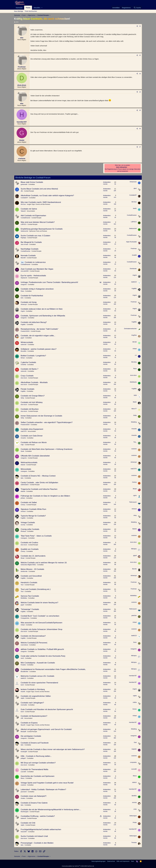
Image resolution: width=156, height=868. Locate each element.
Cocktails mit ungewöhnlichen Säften (36, 696)
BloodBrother (24, 672)
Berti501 (134, 796)
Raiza (22, 291)
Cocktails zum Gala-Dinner (32, 436)
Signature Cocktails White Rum (33, 509)
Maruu (23, 778)
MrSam (23, 358)
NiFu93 (134, 342)
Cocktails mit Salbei (29, 502)
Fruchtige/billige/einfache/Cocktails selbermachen (41, 829)
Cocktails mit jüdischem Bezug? (34, 322)
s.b (136, 355)
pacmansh (24, 792)
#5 (140, 110)
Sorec (135, 642)
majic (22, 445)
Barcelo (134, 569)
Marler (135, 402)
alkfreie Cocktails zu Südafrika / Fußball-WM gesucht (42, 649)
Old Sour (23, 204)
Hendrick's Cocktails (29, 583)
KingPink (134, 335)
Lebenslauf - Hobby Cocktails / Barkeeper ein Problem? (43, 789)
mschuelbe (24, 705)
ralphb (22, 698)
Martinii (134, 529)
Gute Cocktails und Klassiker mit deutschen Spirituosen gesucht (47, 709)
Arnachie (134, 429)
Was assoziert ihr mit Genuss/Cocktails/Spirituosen (41, 623)
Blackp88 (23, 732)
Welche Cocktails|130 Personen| (34, 643)
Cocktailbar (32, 184)
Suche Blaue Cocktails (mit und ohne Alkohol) (39, 189)
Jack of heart (24, 244)
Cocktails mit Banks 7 (30, 369)
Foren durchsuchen (31, 11)
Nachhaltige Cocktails (30, 249)
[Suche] (137, 8)
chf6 (22, 718)
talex (22, 478)
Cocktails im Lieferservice (35, 262)
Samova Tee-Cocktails (30, 596)
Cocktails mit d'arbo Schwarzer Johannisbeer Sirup (41, 629)
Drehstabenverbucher (130, 329)
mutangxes (24, 471)
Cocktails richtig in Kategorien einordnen (37, 289)
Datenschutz (111, 861)
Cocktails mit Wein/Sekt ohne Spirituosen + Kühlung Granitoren (47, 449)
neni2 (22, 658)
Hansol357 (24, 832)
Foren (28, 8)
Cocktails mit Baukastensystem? (34, 716)
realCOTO (24, 431)
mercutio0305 (25, 271)
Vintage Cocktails (28, 523)
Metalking (134, 422)
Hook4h (23, 692)
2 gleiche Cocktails (28, 362)
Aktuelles (37, 8)
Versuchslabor (31, 211)
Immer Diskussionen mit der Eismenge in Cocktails (41, 416)
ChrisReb (23, 365)
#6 (140, 129)
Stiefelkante (133, 382)
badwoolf (23, 818)
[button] (42, 8)
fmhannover (133, 182)
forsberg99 (24, 752)
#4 (140, 92)
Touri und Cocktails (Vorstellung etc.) (36, 589)
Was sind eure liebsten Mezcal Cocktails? (38, 222)
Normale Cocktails (28, 256)
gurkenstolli (24, 184)
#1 (140, 26)
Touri (22, 585)
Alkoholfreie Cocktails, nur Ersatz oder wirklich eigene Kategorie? (47, 196)
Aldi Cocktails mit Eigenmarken (33, 216)
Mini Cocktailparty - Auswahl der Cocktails (38, 663)
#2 (140, 55)
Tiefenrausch (133, 502)
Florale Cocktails (28, 389)
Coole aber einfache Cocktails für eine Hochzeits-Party (43, 656)
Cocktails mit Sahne (29, 209)
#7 (140, 147)
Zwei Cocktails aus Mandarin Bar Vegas (37, 269)
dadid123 (134, 282)
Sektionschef (24, 231)
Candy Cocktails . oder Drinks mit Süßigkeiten (39, 483)
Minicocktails (26, 469)
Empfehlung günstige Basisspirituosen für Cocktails (42, 229)
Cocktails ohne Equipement (32, 429)
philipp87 (23, 758)
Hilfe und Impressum (123, 861)
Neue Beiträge (19, 11)
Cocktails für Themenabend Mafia (34, 769)
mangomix (24, 285)
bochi (22, 685)
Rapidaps (23, 238)
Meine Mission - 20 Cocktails (32, 569)
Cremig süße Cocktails (30, 529)
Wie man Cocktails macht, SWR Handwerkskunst (41, 202)
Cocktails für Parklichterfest (32, 296)
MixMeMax (24, 598)
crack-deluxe (24, 645)
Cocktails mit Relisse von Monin (34, 442)
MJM (135, 395)
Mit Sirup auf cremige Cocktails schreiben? (38, 763)
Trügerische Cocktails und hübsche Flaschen (39, 489)
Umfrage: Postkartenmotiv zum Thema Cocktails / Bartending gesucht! (49, 282)
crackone (134, 449)
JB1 (22, 191)
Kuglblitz (134, 289)
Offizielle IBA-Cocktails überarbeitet (35, 456)
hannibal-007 (133, 676)
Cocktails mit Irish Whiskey (32, 402)
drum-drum (24, 378)
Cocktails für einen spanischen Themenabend (39, 683)
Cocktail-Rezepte (29, 191)
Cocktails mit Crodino (29, 543)
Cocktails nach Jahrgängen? (32, 703)
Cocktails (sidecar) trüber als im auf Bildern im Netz (42, 309)
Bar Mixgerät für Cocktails (31, 242)
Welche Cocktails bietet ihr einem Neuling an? (39, 603)
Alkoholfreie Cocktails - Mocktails (34, 382)
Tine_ (135, 442)
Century (134, 482)
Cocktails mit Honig (29, 302)
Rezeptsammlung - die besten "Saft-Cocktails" (40, 329)
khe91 (135, 208)
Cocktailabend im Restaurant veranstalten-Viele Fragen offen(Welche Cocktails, (53, 669)
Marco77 (134, 409)
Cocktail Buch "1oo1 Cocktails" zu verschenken (40, 616)
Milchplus (134, 549)
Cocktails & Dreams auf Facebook (35, 743)
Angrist (135, 275)
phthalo (23, 498)
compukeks (133, 762)
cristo (135, 809)
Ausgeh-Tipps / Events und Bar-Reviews (39, 204)
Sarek (22, 451)
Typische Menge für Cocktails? (33, 516)
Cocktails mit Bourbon (30, 409)
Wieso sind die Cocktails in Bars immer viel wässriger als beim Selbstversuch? (53, 749)
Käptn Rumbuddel (131, 242)
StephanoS (24, 278)
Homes (135, 709)
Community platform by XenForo (78, 866)
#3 (140, 74)
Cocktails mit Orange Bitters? (33, 396)
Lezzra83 (23, 772)
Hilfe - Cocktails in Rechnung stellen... (36, 756)
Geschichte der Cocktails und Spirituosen (38, 776)
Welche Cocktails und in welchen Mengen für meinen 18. (44, 563)
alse (17, 22)
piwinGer (134, 616)
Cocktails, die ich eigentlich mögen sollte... (38, 336)
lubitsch (134, 782)
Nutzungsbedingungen (98, 861)
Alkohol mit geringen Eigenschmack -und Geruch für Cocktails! (46, 729)
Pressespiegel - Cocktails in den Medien (37, 843)
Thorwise (134, 843)
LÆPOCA (24, 224)
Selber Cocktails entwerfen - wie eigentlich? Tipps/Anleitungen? (47, 422)
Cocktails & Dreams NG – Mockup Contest (38, 476)
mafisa (135, 702)
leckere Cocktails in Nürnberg (33, 689)
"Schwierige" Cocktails (30, 609)
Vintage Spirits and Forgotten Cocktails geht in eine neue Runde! (47, 783)
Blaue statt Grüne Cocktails (32, 182)
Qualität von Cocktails (30, 549)
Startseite (19, 8)
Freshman (134, 249)
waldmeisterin (25, 485)
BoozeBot (24, 351)
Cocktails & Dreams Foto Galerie (34, 803)
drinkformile (24, 571)
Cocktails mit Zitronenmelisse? (33, 636)
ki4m (22, 298)
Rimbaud (23, 531)
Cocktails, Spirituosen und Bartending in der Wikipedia (43, 316)
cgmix (135, 495)
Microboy (134, 362)
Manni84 (23, 258)
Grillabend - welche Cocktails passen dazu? (39, 349)
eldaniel (23, 465)
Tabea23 (23, 211)
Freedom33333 (25, 331)
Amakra (23, 798)
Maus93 (23, 725)
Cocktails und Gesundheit (31, 576)
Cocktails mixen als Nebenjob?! (34, 796)
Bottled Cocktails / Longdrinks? (33, 356)
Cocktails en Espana (29, 723)
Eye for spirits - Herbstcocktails (33, 276)
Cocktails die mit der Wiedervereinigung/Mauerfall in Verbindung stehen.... (51, 810)
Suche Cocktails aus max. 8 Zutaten (35, 236)
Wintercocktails (27, 342)
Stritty (22, 398)
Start (133, 861)
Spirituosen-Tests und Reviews (38, 231)
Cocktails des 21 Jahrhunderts (33, 556)
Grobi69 (134, 255)
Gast (135, 742)
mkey (135, 515)
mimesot (23, 511)
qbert (135, 188)
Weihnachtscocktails (29, 462)
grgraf (22, 338)
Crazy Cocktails (27, 376)
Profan (135, 822)
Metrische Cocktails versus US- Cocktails (37, 676)
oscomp (23, 525)
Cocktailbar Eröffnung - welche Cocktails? (38, 816)
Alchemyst (24, 304)
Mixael (135, 489)
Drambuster (133, 269)
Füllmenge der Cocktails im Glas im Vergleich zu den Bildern (45, 496)
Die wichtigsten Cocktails (31, 736)
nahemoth (24, 345)
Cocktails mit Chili (28, 823)
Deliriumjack (133, 816)
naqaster (134, 749)
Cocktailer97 (24, 198)
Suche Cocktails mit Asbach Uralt (34, 836)
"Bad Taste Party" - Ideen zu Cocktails (36, 536)
